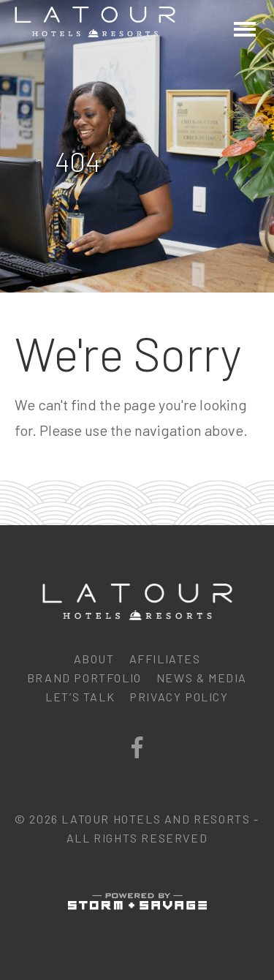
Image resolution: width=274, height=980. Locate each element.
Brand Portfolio (84, 678)
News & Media (202, 678)
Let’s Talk (80, 697)
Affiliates (165, 659)
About (94, 659)
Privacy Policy (179, 697)
